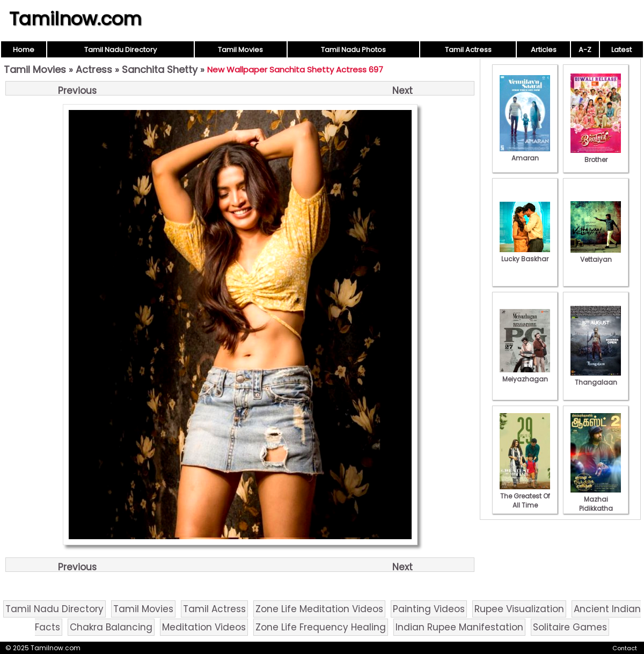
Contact (625, 648)
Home (24, 50)
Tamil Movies (240, 50)
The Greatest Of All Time (525, 496)
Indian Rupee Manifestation (459, 627)
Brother (596, 155)
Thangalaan (596, 378)
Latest (621, 50)
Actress (94, 69)
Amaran (525, 153)
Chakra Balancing (111, 627)
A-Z (585, 50)
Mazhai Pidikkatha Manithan (596, 504)
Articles (544, 50)
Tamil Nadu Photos (353, 50)
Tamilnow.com (75, 19)
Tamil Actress (468, 50)
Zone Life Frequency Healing (321, 627)
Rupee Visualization (519, 609)
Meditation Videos (204, 627)
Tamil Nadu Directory (120, 50)
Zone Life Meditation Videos (319, 609)
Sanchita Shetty (160, 69)
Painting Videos (429, 609)
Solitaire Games (570, 627)
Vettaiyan (596, 255)
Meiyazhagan (525, 374)
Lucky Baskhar (525, 254)
